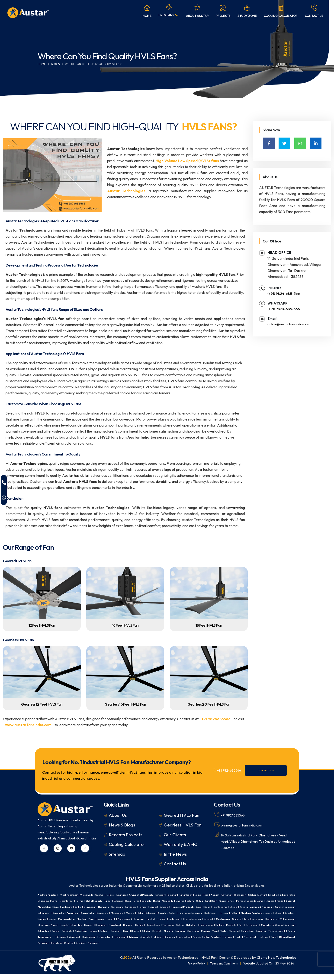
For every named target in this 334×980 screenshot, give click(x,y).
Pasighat (189, 895)
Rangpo (144, 937)
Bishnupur (57, 925)
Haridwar (43, 949)
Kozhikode (74, 919)
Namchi (103, 937)
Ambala (252, 907)
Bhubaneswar (117, 931)
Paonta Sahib (56, 913)
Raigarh (195, 901)
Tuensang (76, 931)
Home (42, 64)
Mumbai (215, 919)
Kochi (291, 913)
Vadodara (142, 907)
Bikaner (64, 937)
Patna (65, 901)
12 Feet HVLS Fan (42, 625)
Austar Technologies (126, 191)
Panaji (291, 901)
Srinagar (135, 913)
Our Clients (175, 835)
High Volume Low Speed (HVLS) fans (187, 161)
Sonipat (240, 907)
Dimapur (291, 925)
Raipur (151, 901)
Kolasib (247, 925)
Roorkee (57, 949)
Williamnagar (180, 925)
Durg (174, 901)
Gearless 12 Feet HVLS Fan (42, 704)
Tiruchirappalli (225, 937)
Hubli (256, 913)
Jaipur (278, 931)
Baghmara (163, 925)
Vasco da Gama (60, 907)
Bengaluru (215, 913)
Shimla (71, 913)
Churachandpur (76, 925)
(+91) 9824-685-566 (284, 294)
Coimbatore (192, 937)
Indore (136, 919)
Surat (130, 907)
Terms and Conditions (222, 969)
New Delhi (220, 901)
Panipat (228, 907)
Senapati (94, 925)
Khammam (80, 943)
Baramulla (166, 913)
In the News (175, 854)
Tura (135, 925)
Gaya (90, 901)
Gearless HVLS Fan (183, 825)
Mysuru (246, 913)
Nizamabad (63, 943)
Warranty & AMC (180, 844)
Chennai (176, 937)
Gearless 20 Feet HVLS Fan (209, 704)
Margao (43, 907)
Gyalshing (130, 937)
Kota (53, 937)
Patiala (237, 931)
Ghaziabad (228, 943)
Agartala (110, 943)
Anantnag (182, 913)
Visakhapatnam (73, 895)
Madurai (208, 937)
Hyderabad (272, 937)
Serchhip (234, 925)
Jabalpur (159, 919)
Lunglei (222, 925)
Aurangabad (262, 919)
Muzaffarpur (104, 901)
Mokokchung (59, 931)
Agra (255, 943)
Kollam (100, 919)
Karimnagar (45, 943)
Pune (226, 919)
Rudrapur (84, 949)
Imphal (291, 919)
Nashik (247, 919)
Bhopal (147, 919)
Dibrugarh (266, 895)
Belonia (168, 943)
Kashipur (70, 949)
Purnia (119, 901)
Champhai (260, 925)
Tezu (228, 895)
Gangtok (89, 937)
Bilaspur (163, 901)
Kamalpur (137, 943)
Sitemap (117, 854)
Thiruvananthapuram (51, 919)
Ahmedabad (117, 907)
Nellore (119, 895)
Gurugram (199, 907)
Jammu (122, 913)
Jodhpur (290, 931)
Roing (219, 895)
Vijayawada (93, 895)
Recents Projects (125, 835)
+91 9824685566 (216, 719)
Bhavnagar (168, 907)
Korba (184, 901)
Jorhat (291, 895)
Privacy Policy (191, 969)
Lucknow (243, 943)
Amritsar (209, 931)
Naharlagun (205, 895)
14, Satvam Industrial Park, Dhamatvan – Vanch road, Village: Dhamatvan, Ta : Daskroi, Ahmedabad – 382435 (255, 841)
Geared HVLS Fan (181, 815)
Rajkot (155, 907)
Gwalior (172, 919)
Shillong (125, 925)
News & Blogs (122, 825)
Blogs (55, 64)
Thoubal (43, 925)
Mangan (115, 937)
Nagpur (236, 919)
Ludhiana (196, 931)
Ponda (89, 907)
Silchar (280, 895)
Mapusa (78, 907)
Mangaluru (232, 913)
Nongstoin (147, 925)
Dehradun (288, 943)
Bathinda (250, 931)
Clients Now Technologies (277, 963)
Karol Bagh (269, 901)
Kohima (44, 931)
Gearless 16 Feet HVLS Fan (125, 704)
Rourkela (145, 931)
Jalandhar (224, 931)
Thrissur (88, 919)
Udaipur (43, 937)
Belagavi (268, 913)
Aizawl (210, 925)
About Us (118, 815)
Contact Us (273, 770)
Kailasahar (153, 943)
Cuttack (133, 931)
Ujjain (183, 919)
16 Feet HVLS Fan (125, 625)
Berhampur (168, 931)
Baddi (291, 907)
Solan (41, 913)
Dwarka (233, 901)
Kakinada (132, 895)
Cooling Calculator (127, 844)
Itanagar (175, 895)
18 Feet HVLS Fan (209, 625)
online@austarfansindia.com (289, 324)
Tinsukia (43, 901)
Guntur (107, 895)
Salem (241, 937)
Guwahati (251, 895)
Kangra (83, 913)
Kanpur (203, 943)
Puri (156, 931)
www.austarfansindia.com (28, 725)
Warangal (288, 937)
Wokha (89, 931)
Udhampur (150, 913)
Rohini (245, 901)
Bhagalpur (78, 901)
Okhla (255, 901)
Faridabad (214, 907)
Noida (214, 943)
